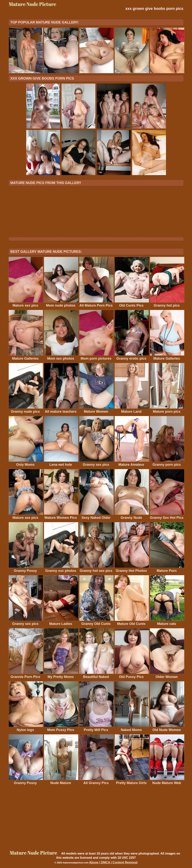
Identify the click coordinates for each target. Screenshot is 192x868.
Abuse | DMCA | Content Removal (113, 862)
